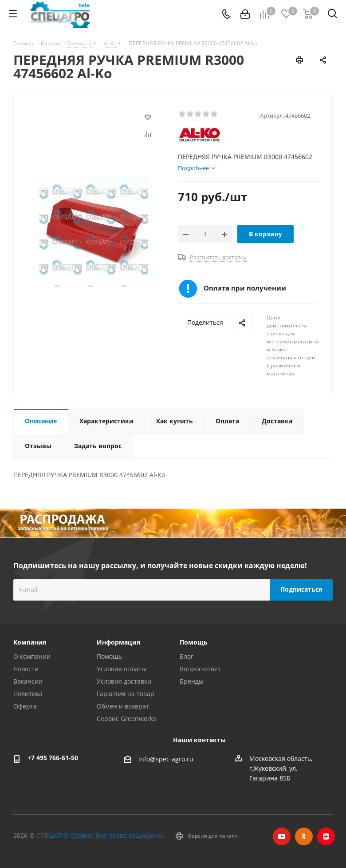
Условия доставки (124, 681)
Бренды (192, 681)
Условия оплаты (122, 669)
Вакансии (28, 681)
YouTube (282, 836)
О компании (32, 656)
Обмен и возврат (123, 706)
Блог (187, 656)
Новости (26, 669)
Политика (28, 694)
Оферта (25, 706)
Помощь (109, 656)
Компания (30, 642)
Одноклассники (304, 836)
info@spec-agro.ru (166, 759)
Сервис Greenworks (126, 719)
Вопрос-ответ (200, 669)
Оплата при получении (245, 288)
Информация (118, 642)
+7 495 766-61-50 (53, 758)
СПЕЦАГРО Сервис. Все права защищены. (101, 835)
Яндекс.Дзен (326, 836)
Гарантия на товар (126, 694)
